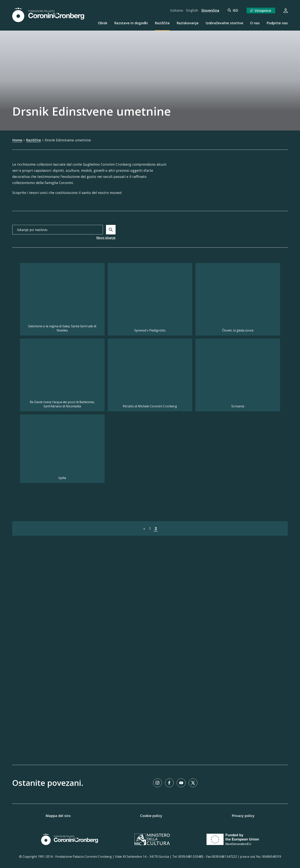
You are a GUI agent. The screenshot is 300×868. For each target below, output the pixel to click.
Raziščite (34, 140)
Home (17, 140)
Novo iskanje (106, 238)
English (192, 10)
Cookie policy (151, 816)
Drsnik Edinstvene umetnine (68, 140)
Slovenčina (210, 10)
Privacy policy (243, 816)
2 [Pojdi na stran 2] (156, 742)
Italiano (177, 10)
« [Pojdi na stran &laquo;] (144, 742)
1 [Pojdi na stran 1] (150, 742)
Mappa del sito (58, 816)
